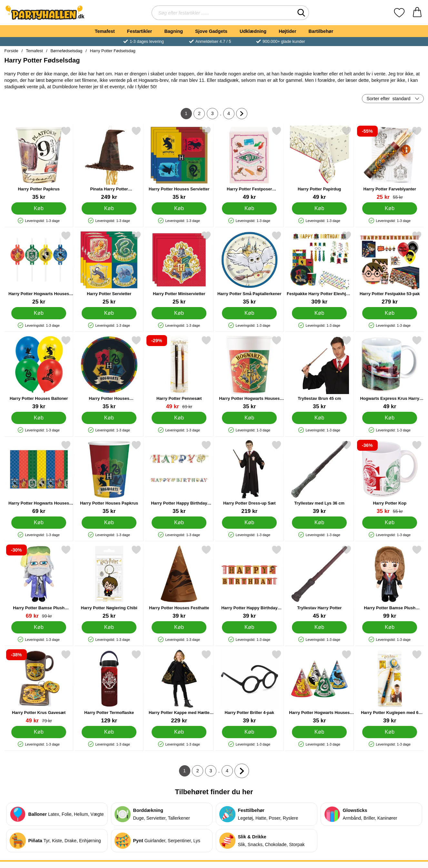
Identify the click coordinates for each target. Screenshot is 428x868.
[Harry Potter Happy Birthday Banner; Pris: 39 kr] (249, 582)
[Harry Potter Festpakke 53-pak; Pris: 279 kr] (389, 268)
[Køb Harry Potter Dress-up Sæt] (249, 523)
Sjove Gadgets (211, 31)
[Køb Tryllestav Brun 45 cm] (319, 418)
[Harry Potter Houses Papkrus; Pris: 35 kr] (109, 477)
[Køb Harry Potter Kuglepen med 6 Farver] (389, 732)
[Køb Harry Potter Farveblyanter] (389, 208)
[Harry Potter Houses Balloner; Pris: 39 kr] (39, 373)
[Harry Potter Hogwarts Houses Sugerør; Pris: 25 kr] (39, 268)
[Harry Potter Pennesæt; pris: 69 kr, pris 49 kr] (179, 373)
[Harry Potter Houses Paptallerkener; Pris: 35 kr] (109, 373)
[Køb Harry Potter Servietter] (109, 313)
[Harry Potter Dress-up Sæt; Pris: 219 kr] (249, 477)
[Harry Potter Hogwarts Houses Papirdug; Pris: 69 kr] (39, 477)
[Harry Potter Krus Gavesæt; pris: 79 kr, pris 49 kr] (39, 687)
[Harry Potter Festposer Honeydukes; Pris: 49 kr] (249, 163)
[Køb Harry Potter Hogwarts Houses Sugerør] (39, 313)
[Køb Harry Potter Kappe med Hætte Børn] (179, 732)
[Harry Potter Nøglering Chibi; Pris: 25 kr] (109, 582)
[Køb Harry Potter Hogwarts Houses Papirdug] (39, 523)
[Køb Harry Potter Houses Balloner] (39, 418)
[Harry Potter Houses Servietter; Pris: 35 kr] (179, 163)
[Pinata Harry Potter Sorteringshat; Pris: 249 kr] (109, 163)
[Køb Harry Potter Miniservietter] (179, 313)
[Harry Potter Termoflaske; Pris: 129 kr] (109, 687)
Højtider (287, 31)
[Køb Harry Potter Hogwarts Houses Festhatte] (319, 732)
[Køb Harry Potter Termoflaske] (109, 732)
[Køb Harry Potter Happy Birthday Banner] (249, 627)
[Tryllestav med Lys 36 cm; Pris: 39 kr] (319, 477)
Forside (11, 51)
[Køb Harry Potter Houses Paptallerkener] (109, 418)
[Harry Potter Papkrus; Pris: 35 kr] (39, 163)
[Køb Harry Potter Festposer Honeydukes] (249, 208)
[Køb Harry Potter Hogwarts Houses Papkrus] (249, 418)
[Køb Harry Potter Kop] (389, 523)
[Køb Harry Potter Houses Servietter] (179, 208)
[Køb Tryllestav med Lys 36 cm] (319, 523)
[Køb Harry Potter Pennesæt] (179, 418)
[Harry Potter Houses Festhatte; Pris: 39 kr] (179, 582)
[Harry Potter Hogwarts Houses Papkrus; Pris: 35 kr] (249, 373)
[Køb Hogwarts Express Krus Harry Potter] (389, 418)
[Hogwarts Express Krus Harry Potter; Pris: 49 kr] (389, 373)
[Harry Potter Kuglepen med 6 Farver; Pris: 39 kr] (389, 687)
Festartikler (140, 31)
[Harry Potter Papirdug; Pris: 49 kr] (319, 163)
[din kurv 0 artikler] (417, 13)
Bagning (174, 31)
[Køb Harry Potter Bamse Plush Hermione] (389, 627)
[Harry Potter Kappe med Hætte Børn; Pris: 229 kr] (179, 687)
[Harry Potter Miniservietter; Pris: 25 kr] (179, 268)
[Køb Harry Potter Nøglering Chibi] (109, 627)
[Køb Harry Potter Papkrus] (39, 208)
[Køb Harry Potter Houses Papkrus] (109, 523)
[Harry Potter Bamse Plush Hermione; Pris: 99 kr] (389, 582)
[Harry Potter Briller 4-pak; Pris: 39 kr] (249, 687)
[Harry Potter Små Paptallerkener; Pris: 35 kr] (249, 268)
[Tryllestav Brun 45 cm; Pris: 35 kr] (319, 373)
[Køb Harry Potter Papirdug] (319, 208)
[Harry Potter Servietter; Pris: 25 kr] (109, 268)
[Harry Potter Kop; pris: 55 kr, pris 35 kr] (389, 477)
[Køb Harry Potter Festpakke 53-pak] (389, 313)
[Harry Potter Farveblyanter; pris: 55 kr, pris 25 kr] (389, 163)
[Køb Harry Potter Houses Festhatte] (179, 627)
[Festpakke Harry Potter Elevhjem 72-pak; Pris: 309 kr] (319, 268)
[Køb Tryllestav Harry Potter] (319, 627)
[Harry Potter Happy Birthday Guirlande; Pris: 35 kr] (179, 477)
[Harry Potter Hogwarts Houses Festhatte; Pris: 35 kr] (319, 687)
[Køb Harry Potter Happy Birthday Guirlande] (179, 523)
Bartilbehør (321, 31)
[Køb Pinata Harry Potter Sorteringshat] (109, 208)
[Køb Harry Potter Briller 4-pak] (249, 732)
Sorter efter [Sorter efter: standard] (389, 99)
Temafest (105, 31)
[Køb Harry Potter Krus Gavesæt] (39, 732)
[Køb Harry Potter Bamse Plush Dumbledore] (39, 627)
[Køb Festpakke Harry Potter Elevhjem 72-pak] (319, 313)
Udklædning (253, 31)
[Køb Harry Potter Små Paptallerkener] (249, 313)
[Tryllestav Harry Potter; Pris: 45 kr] (319, 582)
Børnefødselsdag (66, 51)
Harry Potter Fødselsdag (113, 51)
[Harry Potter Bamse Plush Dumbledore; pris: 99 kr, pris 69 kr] (39, 582)
